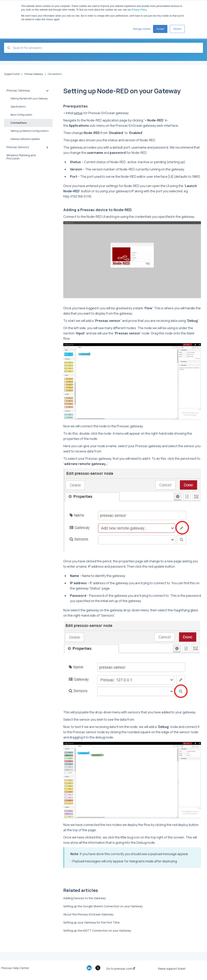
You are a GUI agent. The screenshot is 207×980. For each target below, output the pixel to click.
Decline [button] (177, 29)
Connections (19, 123)
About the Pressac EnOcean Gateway (88, 914)
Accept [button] (160, 29)
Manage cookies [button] (142, 29)
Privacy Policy (139, 10)
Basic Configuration (21, 115)
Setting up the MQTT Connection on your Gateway (97, 931)
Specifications (18, 107)
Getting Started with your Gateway (29, 98)
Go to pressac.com (121, 969)
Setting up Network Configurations (30, 131)
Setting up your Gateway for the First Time (91, 922)
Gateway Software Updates (25, 139)
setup (78, 113)
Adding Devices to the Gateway (84, 898)
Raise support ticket (172, 969)
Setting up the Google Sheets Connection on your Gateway (103, 906)
